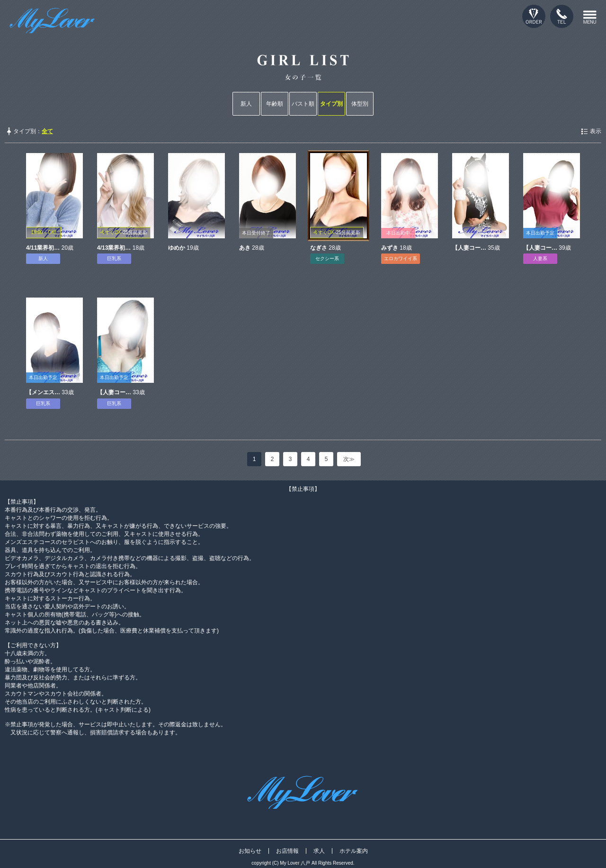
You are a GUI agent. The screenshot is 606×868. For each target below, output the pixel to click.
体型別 (360, 104)
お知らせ (250, 851)
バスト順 (303, 104)
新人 (246, 104)
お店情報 (287, 851)
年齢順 (275, 104)
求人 (319, 851)
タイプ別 (331, 104)
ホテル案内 (354, 851)
